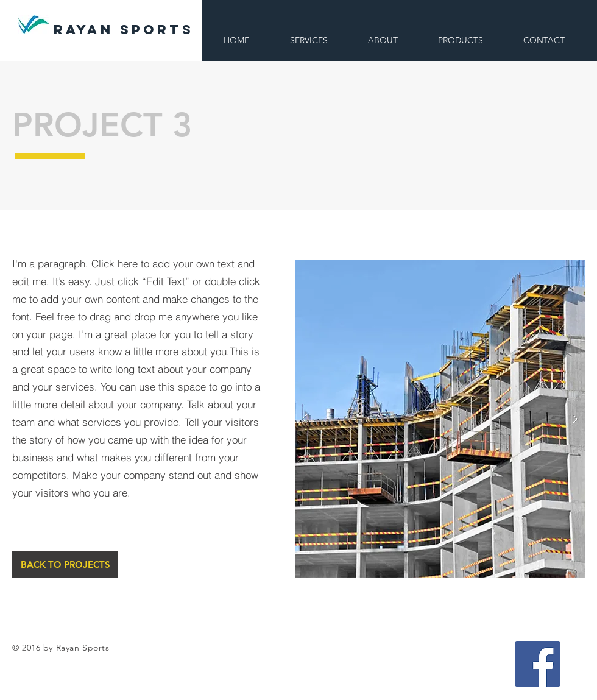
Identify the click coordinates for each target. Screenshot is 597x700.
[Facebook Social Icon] (538, 664)
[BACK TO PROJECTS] (65, 564)
